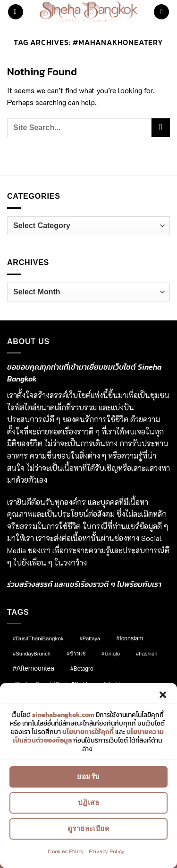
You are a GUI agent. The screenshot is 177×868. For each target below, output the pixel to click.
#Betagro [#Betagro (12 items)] (82, 669)
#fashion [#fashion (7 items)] (147, 654)
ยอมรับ (88, 778)
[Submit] (161, 128)
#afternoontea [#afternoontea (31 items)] (34, 668)
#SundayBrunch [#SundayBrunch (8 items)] (32, 654)
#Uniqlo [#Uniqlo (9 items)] (111, 654)
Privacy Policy (107, 852)
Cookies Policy (66, 852)
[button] (163, 696)
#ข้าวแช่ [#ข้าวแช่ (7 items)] (76, 654)
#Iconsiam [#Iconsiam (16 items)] (130, 638)
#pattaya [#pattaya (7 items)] (90, 638)
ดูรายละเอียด (89, 830)
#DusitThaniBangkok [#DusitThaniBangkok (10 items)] (38, 638)
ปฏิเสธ (88, 804)
